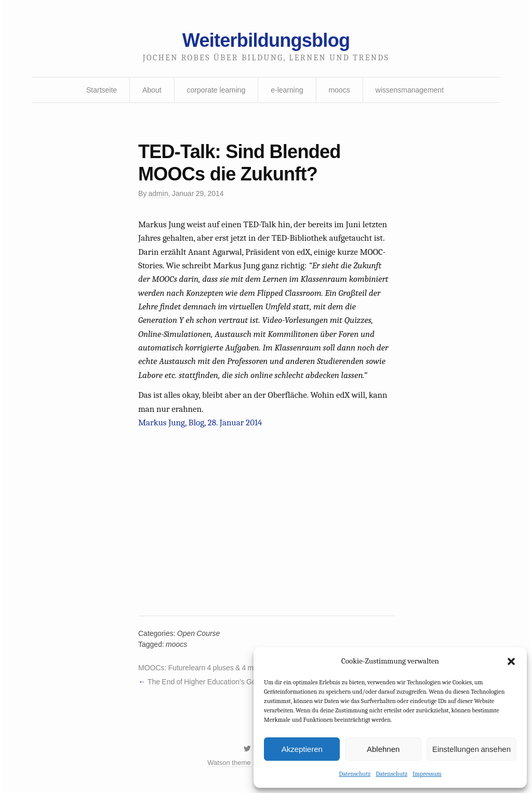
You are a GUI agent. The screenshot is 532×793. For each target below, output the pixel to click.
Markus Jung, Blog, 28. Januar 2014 (200, 422)
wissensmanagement (410, 90)
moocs (339, 90)
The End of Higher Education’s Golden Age (216, 682)
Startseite (102, 90)
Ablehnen (383, 749)
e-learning (287, 90)
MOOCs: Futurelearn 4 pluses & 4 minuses (207, 668)
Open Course (199, 633)
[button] (511, 661)
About (152, 90)
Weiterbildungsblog (266, 40)
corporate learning (216, 90)
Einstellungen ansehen (471, 749)
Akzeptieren (302, 749)
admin (158, 193)
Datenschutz (355, 774)
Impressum (427, 774)
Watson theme (229, 763)
